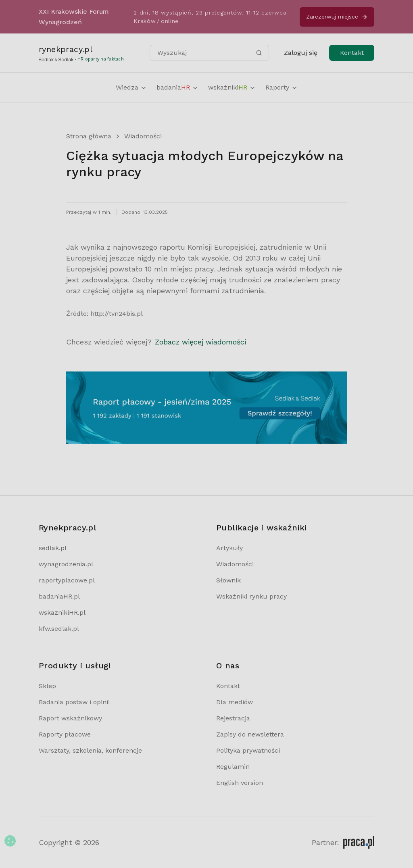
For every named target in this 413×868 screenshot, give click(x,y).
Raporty (282, 87)
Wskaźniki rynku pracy (251, 596)
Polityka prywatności (248, 750)
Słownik (228, 580)
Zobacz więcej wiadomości (200, 342)
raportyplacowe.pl (67, 580)
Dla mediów (235, 702)
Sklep (47, 686)
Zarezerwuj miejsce (337, 17)
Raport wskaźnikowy (70, 718)
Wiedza (131, 87)
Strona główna (89, 136)
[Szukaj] (259, 53)
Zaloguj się (301, 53)
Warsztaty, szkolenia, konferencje (90, 750)
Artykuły (229, 548)
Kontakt (352, 53)
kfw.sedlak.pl (59, 629)
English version (240, 783)
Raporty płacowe (65, 734)
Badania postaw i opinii (74, 702)
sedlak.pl (53, 548)
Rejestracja (233, 718)
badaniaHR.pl (59, 596)
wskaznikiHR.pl (62, 612)
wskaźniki (232, 87)
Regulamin (233, 767)
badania (177, 87)
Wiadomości (143, 136)
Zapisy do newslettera (250, 734)
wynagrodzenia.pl (66, 564)
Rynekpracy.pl (68, 528)
